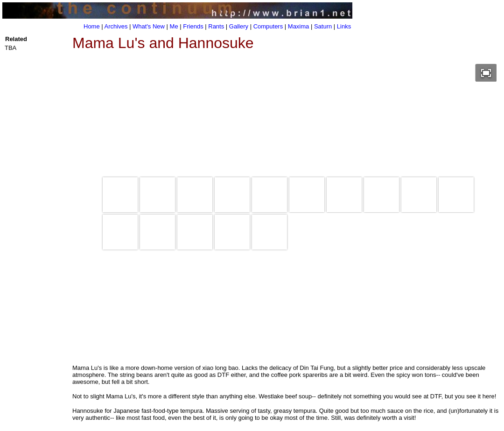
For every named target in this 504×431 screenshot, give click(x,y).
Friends (193, 26)
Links (344, 26)
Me (174, 26)
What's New (149, 26)
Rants (216, 26)
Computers (268, 26)
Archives (116, 26)
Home (92, 26)
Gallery (239, 26)
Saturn (323, 26)
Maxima (299, 26)
